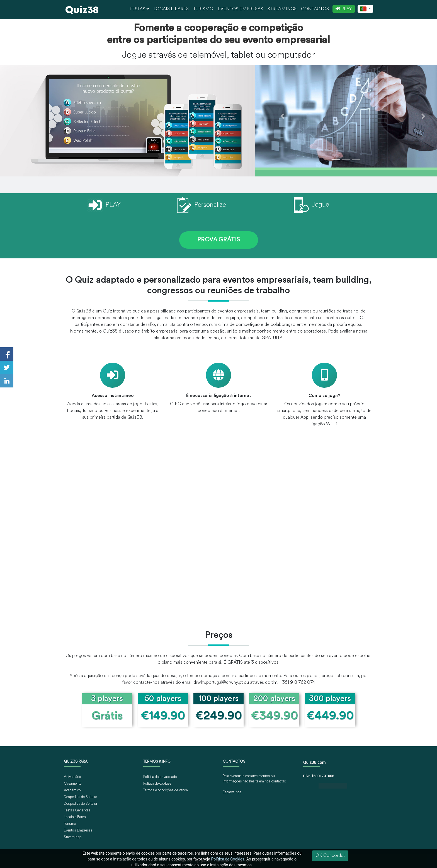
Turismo (203, 9)
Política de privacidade (160, 777)
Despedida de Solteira (80, 804)
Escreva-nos (232, 792)
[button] (282, 116)
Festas (139, 9)
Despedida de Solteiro (81, 797)
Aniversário (72, 777)
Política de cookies (157, 784)
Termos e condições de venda (166, 790)
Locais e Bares (171, 9)
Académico (72, 790)
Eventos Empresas (240, 9)
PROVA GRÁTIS (219, 240)
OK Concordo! (330, 856)
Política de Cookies (228, 859)
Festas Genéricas (77, 810)
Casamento (73, 784)
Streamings (282, 9)
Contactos (315, 9)
